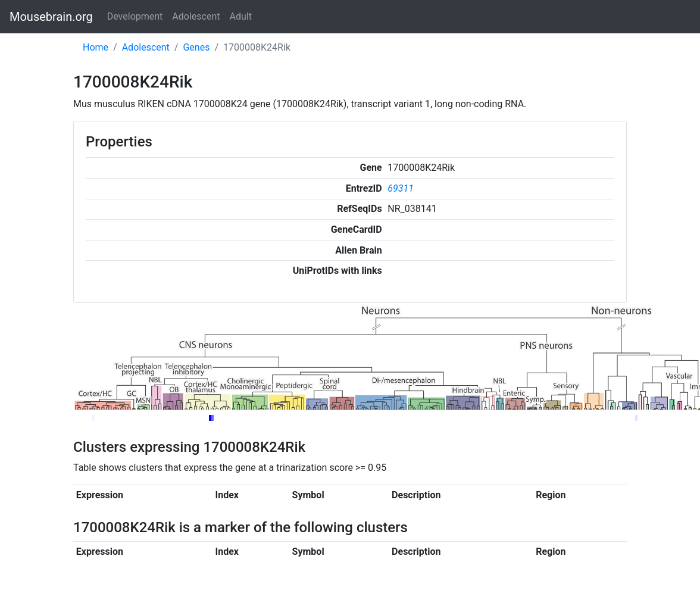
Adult (241, 16)
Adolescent (196, 16)
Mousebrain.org (51, 17)
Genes (196, 47)
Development (135, 16)
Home (96, 47)
